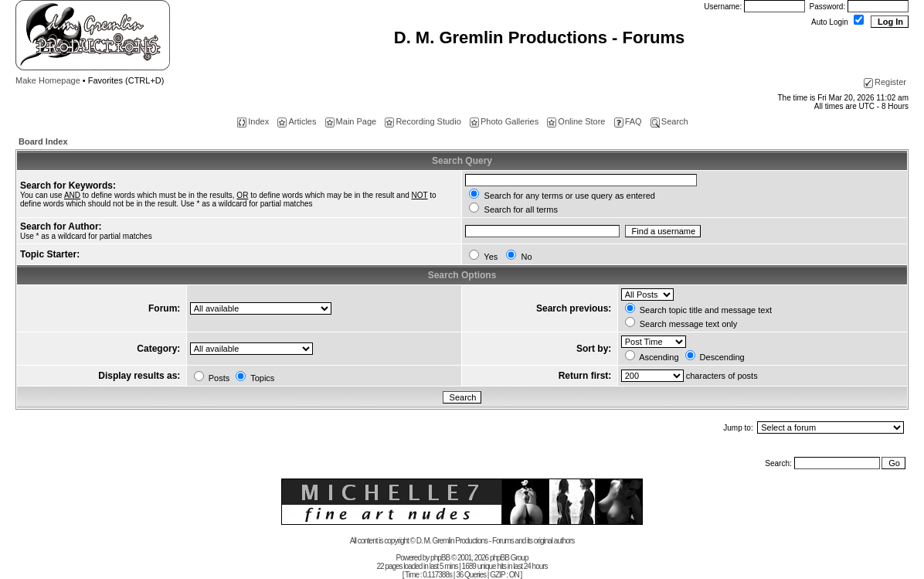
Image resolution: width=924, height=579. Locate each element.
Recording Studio (423, 121)
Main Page (351, 121)
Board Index (43, 141)
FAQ (628, 121)
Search (669, 121)
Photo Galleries (504, 121)
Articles (297, 121)
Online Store (576, 121)
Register (885, 82)
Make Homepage (48, 80)
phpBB (440, 558)
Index (253, 121)
